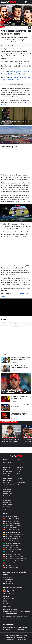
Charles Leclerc (7, 465)
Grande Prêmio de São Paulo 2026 (13, 561)
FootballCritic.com (22, 627)
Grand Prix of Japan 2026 (11, 521)
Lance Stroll (6, 496)
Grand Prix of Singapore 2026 (12, 554)
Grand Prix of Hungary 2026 (12, 543)
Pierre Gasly (6, 474)
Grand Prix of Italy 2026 (11, 548)
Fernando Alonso (8, 494)
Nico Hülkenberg (8, 505)
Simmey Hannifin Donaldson (8, 46)
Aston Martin (20, 465)
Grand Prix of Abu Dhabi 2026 (12, 567)
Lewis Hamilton (7, 463)
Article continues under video (16, 84)
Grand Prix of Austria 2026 (11, 537)
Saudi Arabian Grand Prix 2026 (13, 525)
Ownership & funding (10, 640)
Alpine (18, 463)
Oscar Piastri (7, 469)
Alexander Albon (8, 480)
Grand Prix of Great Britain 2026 (13, 539)
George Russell (7, 487)
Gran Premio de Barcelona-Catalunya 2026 (16, 534)
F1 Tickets (19, 640)
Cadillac (19, 469)
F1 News (3, 27)
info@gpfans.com (8, 607)
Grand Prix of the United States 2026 (14, 556)
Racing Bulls (20, 480)
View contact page (8, 620)
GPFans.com (7, 630)
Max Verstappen (13, 323)
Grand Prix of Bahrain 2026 (12, 523)
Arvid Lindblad (7, 500)
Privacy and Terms (14, 636)
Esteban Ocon (7, 491)
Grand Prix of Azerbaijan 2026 (12, 552)
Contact (25, 636)
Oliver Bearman (7, 489)
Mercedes (19, 478)
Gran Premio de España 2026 (12, 550)
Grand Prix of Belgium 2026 (12, 541)
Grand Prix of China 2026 (11, 519)
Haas (18, 474)
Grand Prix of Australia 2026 (12, 517)
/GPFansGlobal (8, 584)
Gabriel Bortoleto (8, 502)
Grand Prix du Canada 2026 (12, 530)
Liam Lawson (7, 498)
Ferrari (19, 472)
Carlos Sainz (7, 483)
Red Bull (4, 323)
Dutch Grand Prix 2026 (10, 545)
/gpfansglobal (8, 577)
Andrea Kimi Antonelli (9, 485)
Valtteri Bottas (7, 507)
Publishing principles (10, 638)
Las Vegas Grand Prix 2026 (12, 563)
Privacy (24, 640)
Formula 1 (23, 323)
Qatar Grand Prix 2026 (10, 565)
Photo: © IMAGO (5, 24)
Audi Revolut (20, 467)
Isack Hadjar (7, 476)
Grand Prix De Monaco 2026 (12, 532)
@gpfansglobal (8, 579)
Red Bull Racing (21, 483)
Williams (19, 485)
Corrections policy (21, 638)
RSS (21, 636)
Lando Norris (7, 467)
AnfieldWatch (20, 630)
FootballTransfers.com (9, 627)
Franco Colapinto (8, 472)
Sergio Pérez (7, 509)
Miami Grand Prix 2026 (10, 528)
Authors (6, 636)
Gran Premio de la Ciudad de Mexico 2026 (15, 559)
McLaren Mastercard (22, 476)
